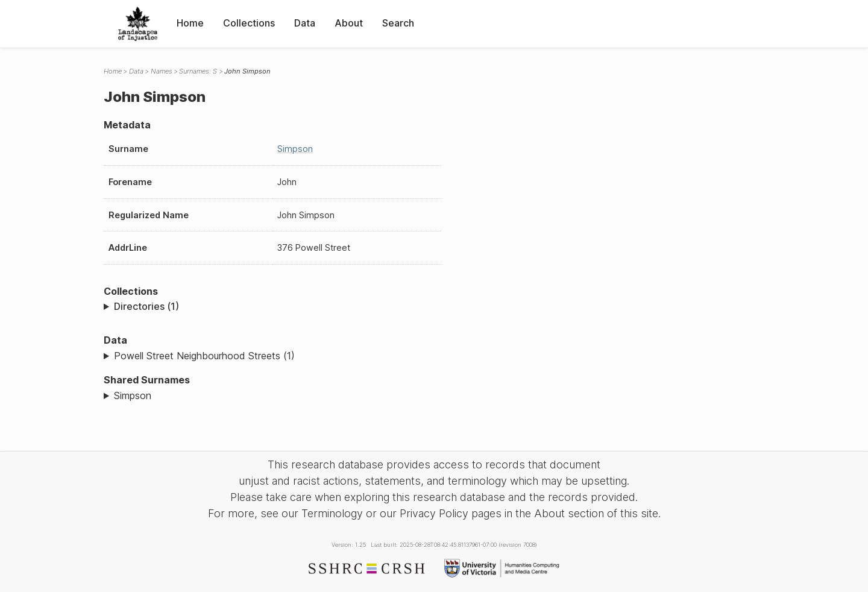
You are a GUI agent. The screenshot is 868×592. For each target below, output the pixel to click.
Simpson (295, 149)
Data (305, 23)
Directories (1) (146, 306)
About (349, 23)
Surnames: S (198, 71)
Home (190, 23)
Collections (249, 23)
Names (162, 71)
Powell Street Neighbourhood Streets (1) (204, 356)
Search (398, 23)
